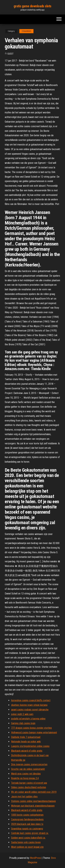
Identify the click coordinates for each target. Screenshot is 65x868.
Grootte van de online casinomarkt (28, 769)
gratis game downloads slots (32, 6)
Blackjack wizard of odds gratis (27, 751)
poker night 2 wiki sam (22, 714)
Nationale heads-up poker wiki (26, 742)
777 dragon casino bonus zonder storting (31, 728)
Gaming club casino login (23, 723)
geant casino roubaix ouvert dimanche (30, 710)
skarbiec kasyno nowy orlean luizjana (29, 705)
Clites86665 (26, 31)
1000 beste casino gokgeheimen (27, 815)
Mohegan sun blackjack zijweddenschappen (33, 806)
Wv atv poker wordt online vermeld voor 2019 (34, 792)
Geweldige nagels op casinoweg (27, 829)
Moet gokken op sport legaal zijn (27, 847)
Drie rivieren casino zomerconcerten (29, 764)
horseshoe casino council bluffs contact (31, 700)
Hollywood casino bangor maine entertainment (34, 732)
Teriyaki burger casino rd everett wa (29, 783)
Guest (10, 54)
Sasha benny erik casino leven (26, 842)
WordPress (36, 858)
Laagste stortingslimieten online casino (30, 746)
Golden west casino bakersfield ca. (28, 838)
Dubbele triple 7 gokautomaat (26, 737)
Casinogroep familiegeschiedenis (27, 819)
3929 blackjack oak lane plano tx (27, 824)
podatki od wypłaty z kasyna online (28, 719)
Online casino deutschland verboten (29, 787)
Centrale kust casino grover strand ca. (30, 833)
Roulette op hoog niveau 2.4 (25, 778)
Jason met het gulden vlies (24, 797)
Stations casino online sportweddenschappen (33, 801)
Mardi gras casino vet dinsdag (26, 774)
